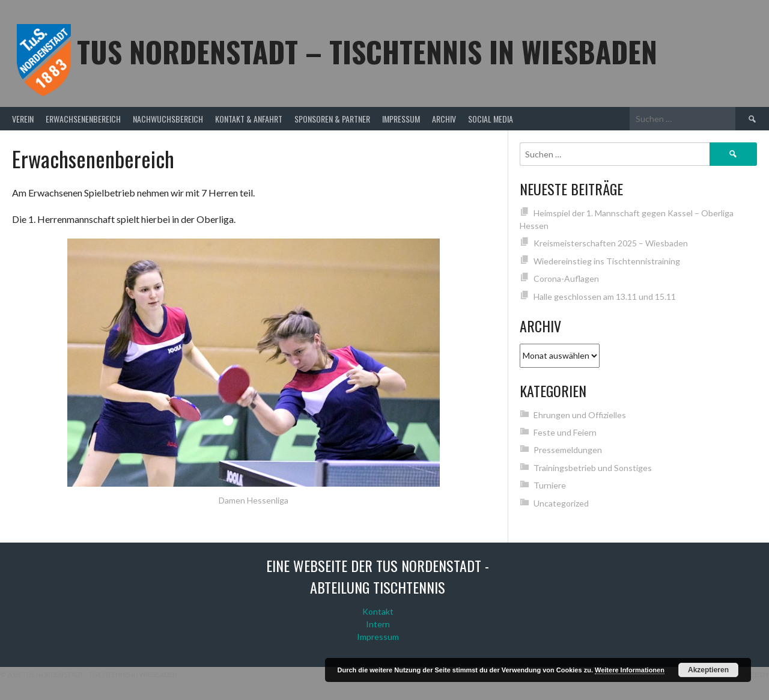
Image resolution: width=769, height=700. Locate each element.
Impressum (401, 119)
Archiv (444, 119)
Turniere (550, 485)
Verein (23, 119)
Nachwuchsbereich (168, 119)
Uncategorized (561, 503)
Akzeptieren (708, 670)
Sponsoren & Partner (332, 119)
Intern (378, 624)
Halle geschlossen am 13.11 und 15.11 (605, 297)
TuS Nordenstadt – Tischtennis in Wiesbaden (367, 51)
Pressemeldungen (568, 450)
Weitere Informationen (630, 670)
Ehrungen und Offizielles (580, 415)
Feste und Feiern (565, 432)
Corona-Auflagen (566, 278)
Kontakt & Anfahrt (249, 119)
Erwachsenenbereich (83, 119)
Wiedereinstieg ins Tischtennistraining (607, 261)
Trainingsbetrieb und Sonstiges (593, 468)
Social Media (491, 119)
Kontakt (378, 611)
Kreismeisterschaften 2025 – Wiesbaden (611, 243)
